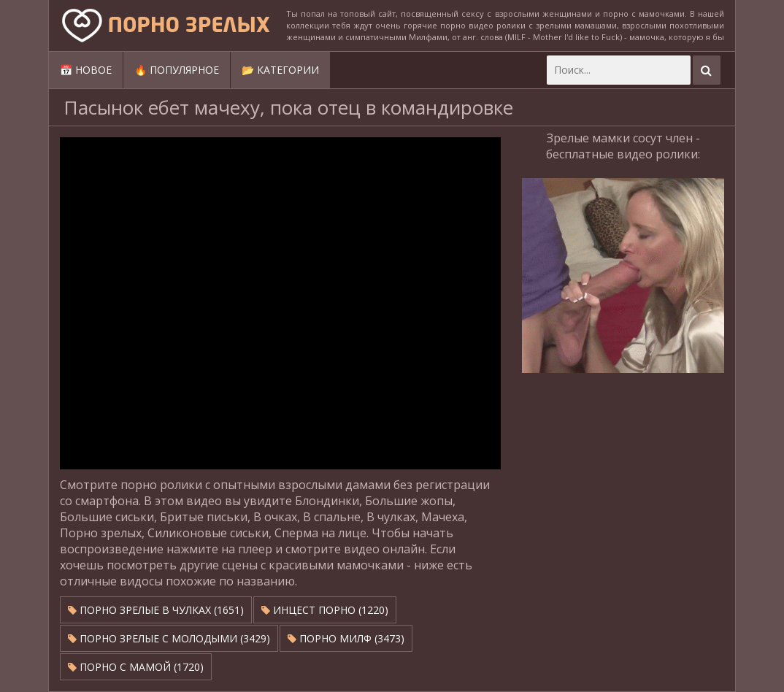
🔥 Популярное (177, 70)
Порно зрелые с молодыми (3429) (169, 638)
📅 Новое (86, 70)
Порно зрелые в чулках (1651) (156, 610)
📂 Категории (280, 70)
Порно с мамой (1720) (136, 667)
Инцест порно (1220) (325, 610)
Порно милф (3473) (346, 638)
